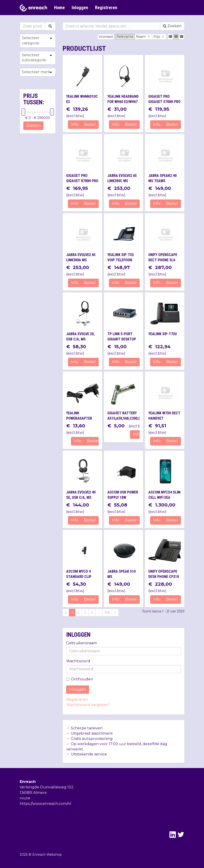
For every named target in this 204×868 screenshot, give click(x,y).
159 (107, 612)
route (25, 798)
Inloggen (80, 8)
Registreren (106, 8)
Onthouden (80, 679)
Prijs (159, 37)
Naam (143, 37)
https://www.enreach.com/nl (45, 804)
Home (59, 8)
